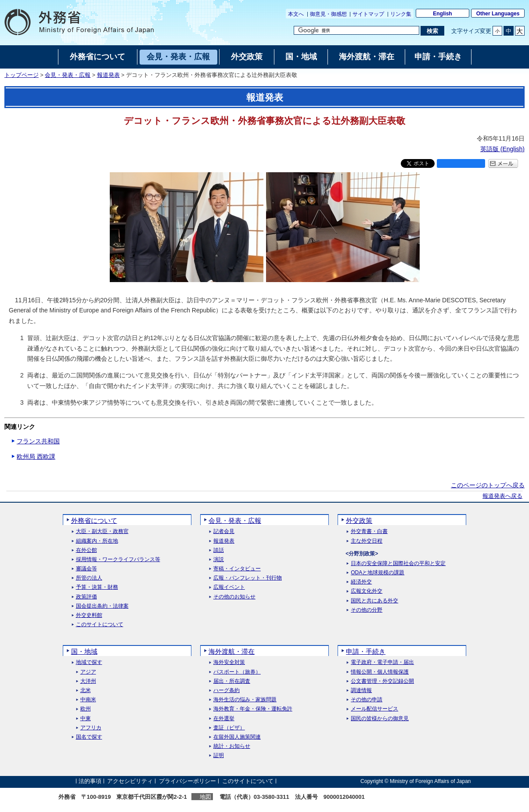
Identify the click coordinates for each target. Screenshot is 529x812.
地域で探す (89, 662)
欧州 (86, 709)
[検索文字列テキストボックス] (356, 30)
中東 (86, 719)
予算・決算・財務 (97, 587)
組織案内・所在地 (97, 541)
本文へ (296, 14)
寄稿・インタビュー (237, 569)
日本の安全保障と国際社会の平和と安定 (398, 564)
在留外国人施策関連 (237, 737)
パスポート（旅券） (237, 672)
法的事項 (90, 781)
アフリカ (91, 728)
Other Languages (498, 14)
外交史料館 (89, 615)
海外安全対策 (229, 662)
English (442, 14)
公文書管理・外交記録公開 (382, 681)
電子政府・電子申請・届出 (382, 662)
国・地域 (84, 651)
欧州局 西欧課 (36, 457)
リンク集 (401, 14)
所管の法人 (89, 578)
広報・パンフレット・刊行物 (248, 578)
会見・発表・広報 (68, 75)
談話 (219, 550)
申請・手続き (366, 651)
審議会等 (86, 569)
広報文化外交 (367, 591)
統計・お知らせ (232, 746)
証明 (219, 756)
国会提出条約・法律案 (102, 606)
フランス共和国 (38, 441)
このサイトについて (100, 625)
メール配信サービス (374, 709)
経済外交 (361, 582)
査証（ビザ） (229, 728)
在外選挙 (224, 719)
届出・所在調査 (232, 681)
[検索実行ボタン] (432, 31)
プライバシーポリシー (187, 781)
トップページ (22, 75)
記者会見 (224, 531)
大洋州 (88, 681)
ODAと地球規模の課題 (378, 573)
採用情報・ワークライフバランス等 (118, 560)
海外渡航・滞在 (232, 651)
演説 (219, 560)
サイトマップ (368, 14)
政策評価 (86, 597)
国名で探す (89, 737)
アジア (88, 672)
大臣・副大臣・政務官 (102, 531)
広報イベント (229, 587)
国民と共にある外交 (374, 601)
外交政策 (359, 520)
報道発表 (108, 75)
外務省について (94, 520)
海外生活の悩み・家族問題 (245, 700)
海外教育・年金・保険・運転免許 (253, 709)
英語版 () (502, 149)
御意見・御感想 (328, 14)
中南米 (88, 700)
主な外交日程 (367, 541)
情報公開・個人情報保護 (380, 672)
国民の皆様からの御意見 (380, 719)
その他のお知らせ (234, 597)
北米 (86, 691)
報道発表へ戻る (502, 496)
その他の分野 (367, 610)
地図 (205, 797)
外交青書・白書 (369, 531)
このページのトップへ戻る (488, 485)
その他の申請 (367, 700)
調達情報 (361, 691)
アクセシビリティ (130, 781)
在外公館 (86, 550)
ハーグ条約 (227, 691)
